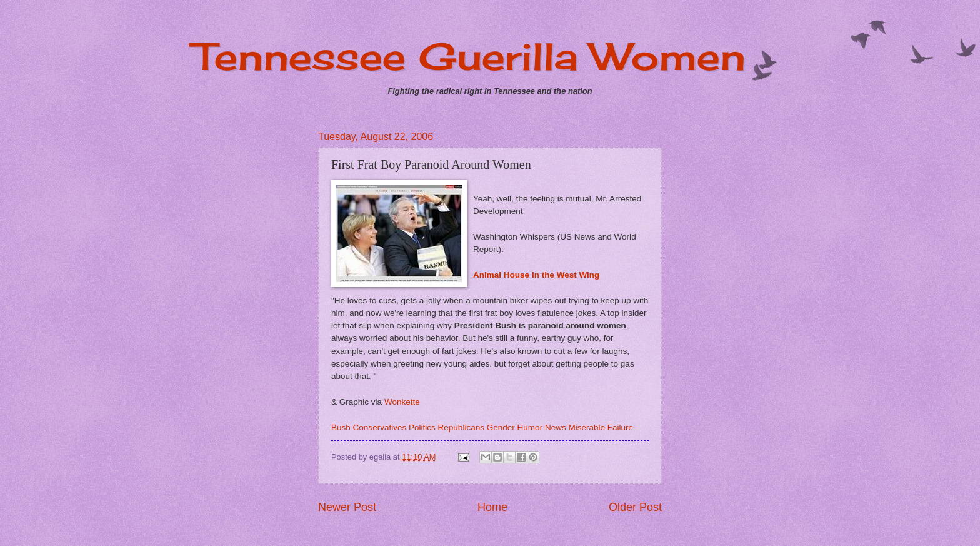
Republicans (461, 427)
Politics (422, 427)
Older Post (635, 507)
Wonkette (402, 402)
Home (492, 507)
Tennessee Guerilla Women (469, 56)
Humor (530, 427)
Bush (341, 427)
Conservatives (380, 427)
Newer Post (347, 507)
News (556, 427)
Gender (501, 427)
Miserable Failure (601, 427)
